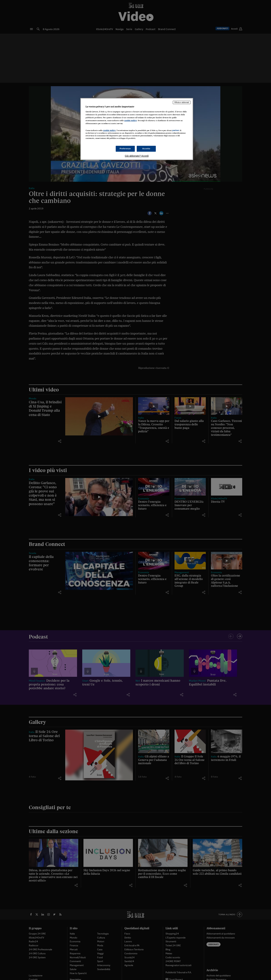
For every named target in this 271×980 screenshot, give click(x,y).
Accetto (146, 149)
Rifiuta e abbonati (182, 102)
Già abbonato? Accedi (137, 156)
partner (176, 130)
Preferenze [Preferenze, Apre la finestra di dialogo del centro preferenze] (125, 149)
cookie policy (130, 120)
